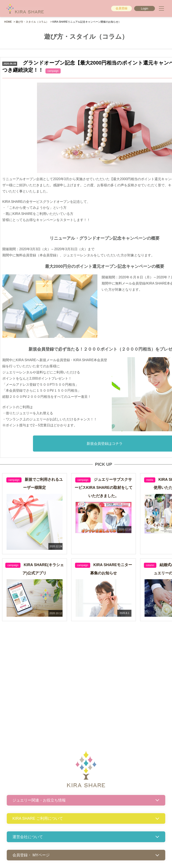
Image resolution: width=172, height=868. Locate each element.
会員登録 (120, 8)
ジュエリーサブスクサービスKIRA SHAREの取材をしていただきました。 (103, 489)
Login (144, 8)
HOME (8, 22)
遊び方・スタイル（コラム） (32, 22)
